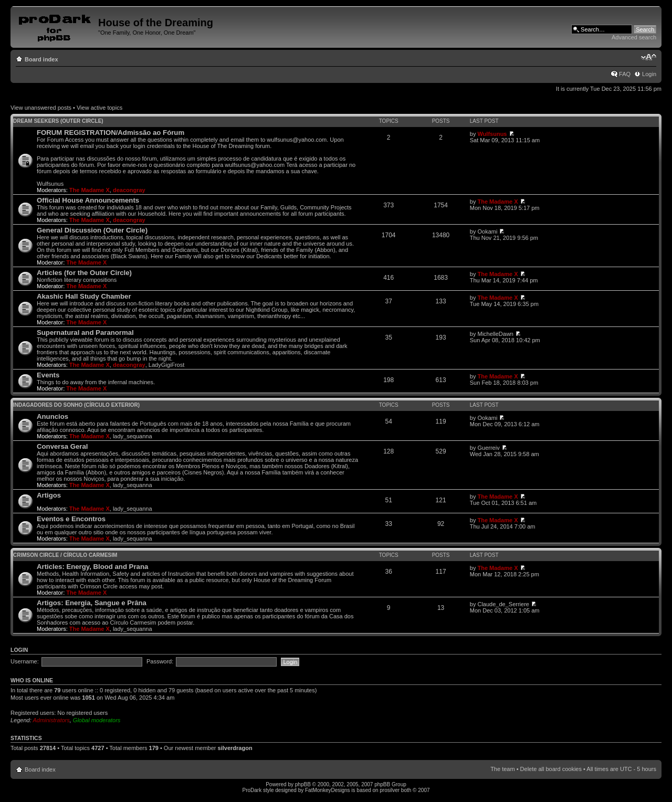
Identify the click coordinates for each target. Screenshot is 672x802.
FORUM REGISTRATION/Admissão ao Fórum (111, 133)
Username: (25, 661)
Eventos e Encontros (71, 519)
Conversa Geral (62, 446)
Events (48, 375)
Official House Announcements (88, 200)
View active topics (99, 108)
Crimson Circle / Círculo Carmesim (65, 555)
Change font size (649, 57)
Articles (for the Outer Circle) (84, 273)
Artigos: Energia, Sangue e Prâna (92, 603)
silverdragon (235, 748)
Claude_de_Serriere (503, 604)
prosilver (390, 790)
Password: (160, 661)
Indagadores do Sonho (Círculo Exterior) (76, 405)
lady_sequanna (133, 436)
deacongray (129, 190)
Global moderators (97, 720)
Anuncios (52, 416)
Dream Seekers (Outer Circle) (58, 121)
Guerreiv (488, 448)
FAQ (625, 74)
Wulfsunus (492, 134)
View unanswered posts (41, 108)
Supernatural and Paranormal (85, 333)
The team (502, 769)
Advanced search (634, 37)
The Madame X (90, 190)
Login (649, 74)
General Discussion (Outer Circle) (92, 230)
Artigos (49, 495)
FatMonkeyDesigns (328, 790)
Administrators (51, 720)
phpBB (303, 784)
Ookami (487, 231)
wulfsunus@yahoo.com (297, 140)
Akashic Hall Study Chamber (84, 296)
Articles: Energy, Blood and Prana (92, 567)
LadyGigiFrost (166, 365)
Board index (41, 59)
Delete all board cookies (551, 769)
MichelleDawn (495, 334)
